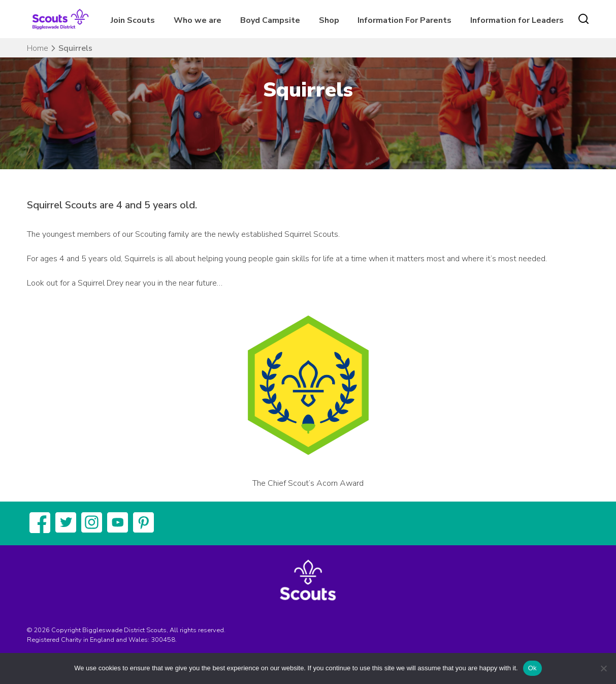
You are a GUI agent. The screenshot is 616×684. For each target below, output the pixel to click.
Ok (532, 668)
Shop (329, 20)
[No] (603, 668)
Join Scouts (133, 20)
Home (38, 48)
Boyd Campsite (270, 20)
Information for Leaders (517, 20)
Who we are (198, 20)
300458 (163, 640)
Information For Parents (404, 20)
